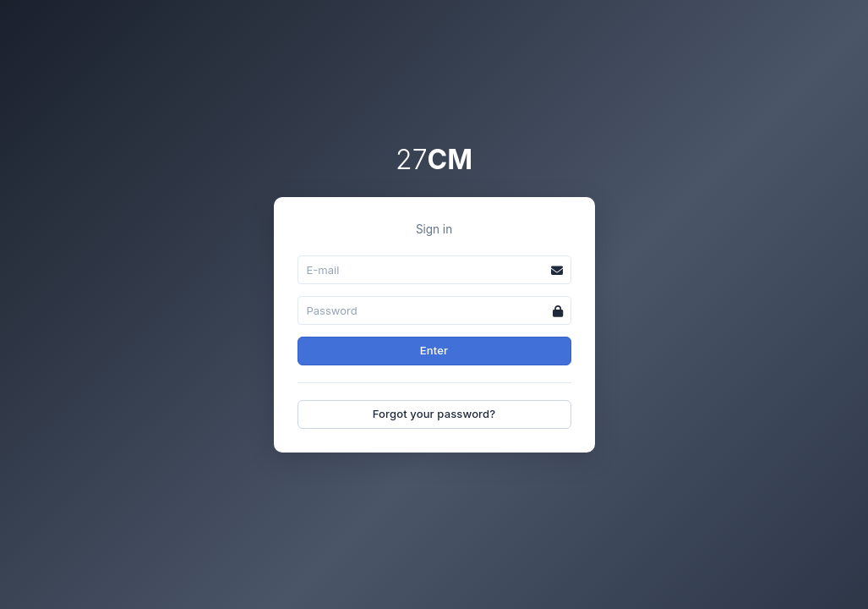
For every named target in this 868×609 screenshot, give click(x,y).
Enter (434, 350)
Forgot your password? (434, 414)
